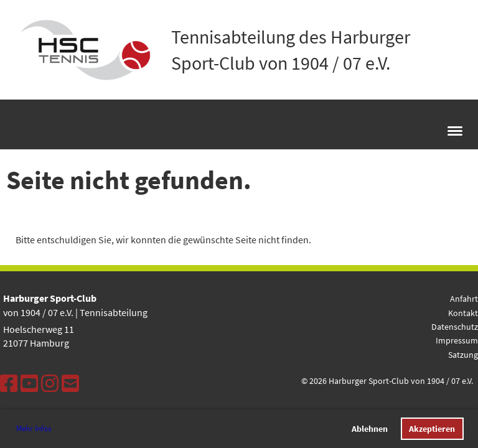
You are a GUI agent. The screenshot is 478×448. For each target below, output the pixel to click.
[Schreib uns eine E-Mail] (70, 384)
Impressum (457, 340)
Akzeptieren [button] (432, 429)
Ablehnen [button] (370, 429)
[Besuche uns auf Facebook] (9, 384)
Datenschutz (455, 327)
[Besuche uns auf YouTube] (29, 384)
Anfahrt (464, 299)
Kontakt (463, 313)
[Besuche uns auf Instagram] (50, 384)
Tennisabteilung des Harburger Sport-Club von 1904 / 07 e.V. (291, 50)
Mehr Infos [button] (34, 428)
